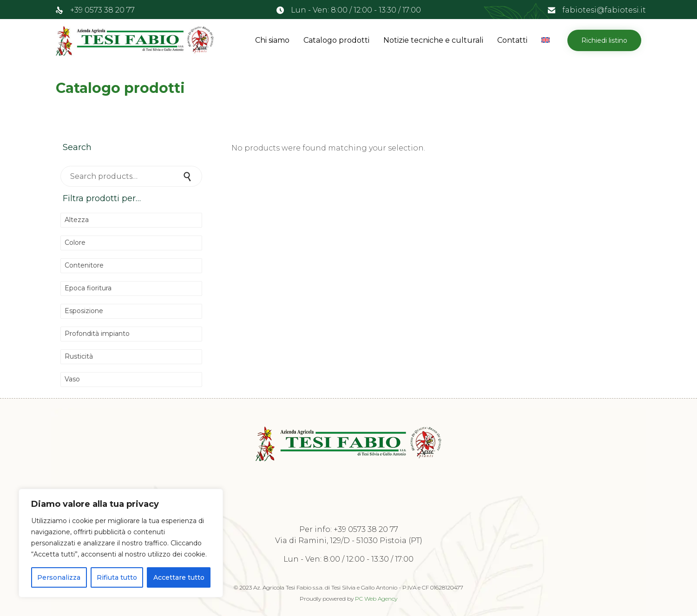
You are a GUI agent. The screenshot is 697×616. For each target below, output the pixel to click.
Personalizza (59, 577)
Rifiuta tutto (117, 577)
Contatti (512, 40)
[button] (604, 40)
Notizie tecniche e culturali (433, 40)
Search (188, 176)
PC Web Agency (376, 599)
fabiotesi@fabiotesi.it (604, 10)
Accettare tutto (179, 577)
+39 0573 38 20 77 (102, 10)
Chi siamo (272, 40)
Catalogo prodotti (336, 40)
